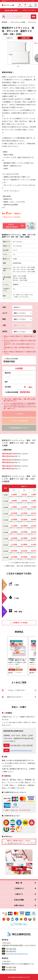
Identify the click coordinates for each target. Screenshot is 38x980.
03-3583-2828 (11, 967)
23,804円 (14, 538)
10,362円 (14, 513)
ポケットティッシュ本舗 (18, 22)
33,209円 (14, 557)
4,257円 (24, 500)
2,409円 (14, 494)
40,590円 (24, 557)
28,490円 (24, 538)
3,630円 (14, 500)
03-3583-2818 (11, 970)
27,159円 (14, 544)
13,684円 (14, 519)
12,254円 (24, 513)
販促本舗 (5, 22)
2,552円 (24, 494)
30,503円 (14, 551)
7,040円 (14, 507)
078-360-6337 (11, 951)
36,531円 (24, 551)
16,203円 (24, 519)
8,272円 (24, 507)
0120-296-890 (11, 10)
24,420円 (24, 532)
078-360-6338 (15, 745)
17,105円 (14, 526)
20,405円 (24, 526)
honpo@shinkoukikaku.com (21, 750)
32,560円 (24, 544)
